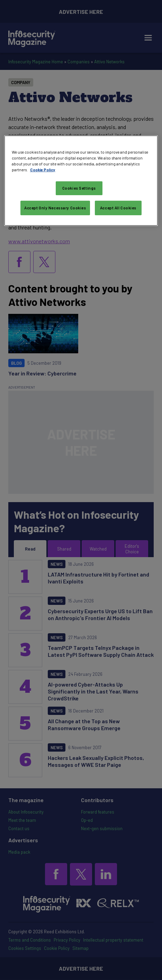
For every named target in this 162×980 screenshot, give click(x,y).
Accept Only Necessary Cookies (55, 208)
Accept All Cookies (118, 208)
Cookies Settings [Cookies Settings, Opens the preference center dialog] (79, 188)
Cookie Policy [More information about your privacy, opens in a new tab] (43, 170)
